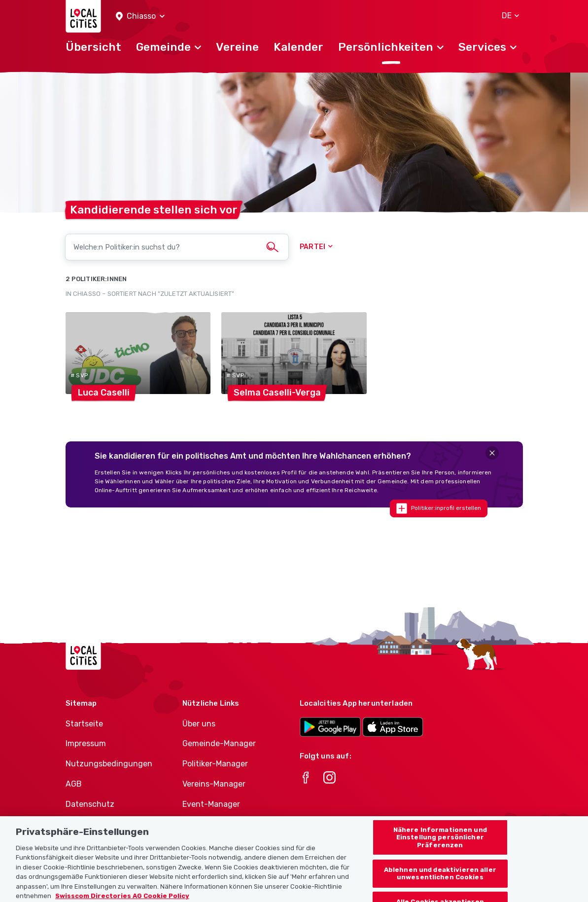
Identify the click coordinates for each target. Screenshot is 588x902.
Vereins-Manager (214, 784)
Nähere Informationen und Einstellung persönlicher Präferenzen (440, 846)
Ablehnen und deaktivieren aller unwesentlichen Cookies (440, 883)
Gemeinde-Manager (219, 743)
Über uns (199, 724)
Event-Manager (211, 804)
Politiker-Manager (215, 764)
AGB (74, 784)
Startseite (84, 724)
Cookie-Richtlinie (97, 824)
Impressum (86, 743)
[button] (140, 17)
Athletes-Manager (216, 824)
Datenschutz (90, 804)
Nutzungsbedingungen (109, 764)
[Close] (492, 453)
